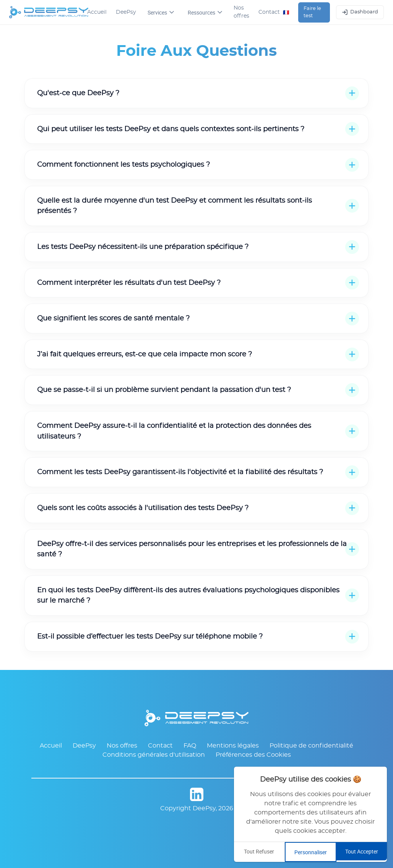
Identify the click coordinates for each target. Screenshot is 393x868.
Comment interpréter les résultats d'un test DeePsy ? (129, 283)
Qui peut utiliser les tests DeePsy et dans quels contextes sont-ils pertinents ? (171, 129)
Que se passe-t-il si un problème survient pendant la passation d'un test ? (164, 390)
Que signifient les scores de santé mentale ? (113, 318)
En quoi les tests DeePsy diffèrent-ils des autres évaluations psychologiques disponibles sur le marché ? (188, 596)
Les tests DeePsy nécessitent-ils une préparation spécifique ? (143, 247)
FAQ (190, 746)
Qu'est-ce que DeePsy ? (78, 93)
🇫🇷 (286, 12)
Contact (269, 12)
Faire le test (312, 12)
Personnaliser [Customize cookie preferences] (311, 852)
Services (161, 12)
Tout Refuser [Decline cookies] (259, 851)
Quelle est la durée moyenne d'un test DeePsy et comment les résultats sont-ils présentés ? (175, 206)
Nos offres (241, 12)
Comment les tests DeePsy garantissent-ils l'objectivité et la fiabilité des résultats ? (180, 472)
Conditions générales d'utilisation (154, 755)
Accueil (97, 12)
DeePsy (126, 12)
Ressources (205, 12)
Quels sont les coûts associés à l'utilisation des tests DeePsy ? (143, 508)
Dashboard (360, 12)
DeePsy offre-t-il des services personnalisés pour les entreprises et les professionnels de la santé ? (192, 549)
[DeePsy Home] (48, 12)
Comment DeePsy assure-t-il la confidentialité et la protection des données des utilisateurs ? (174, 431)
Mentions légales (233, 746)
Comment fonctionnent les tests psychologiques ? (123, 165)
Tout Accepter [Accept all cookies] (362, 851)
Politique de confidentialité (311, 746)
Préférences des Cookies (253, 755)
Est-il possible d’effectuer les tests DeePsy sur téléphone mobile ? (150, 636)
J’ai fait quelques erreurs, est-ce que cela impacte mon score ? (145, 354)
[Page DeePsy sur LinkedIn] (196, 796)
